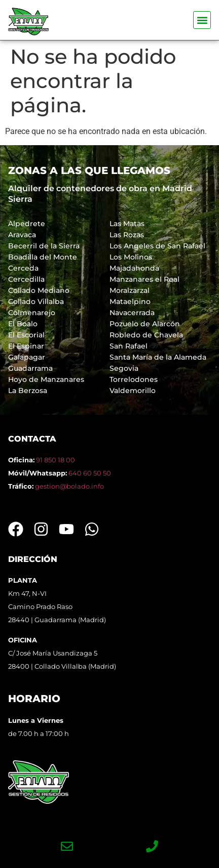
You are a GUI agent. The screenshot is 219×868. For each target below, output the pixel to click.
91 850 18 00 (56, 460)
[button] (202, 20)
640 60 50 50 (90, 473)
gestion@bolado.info (69, 486)
